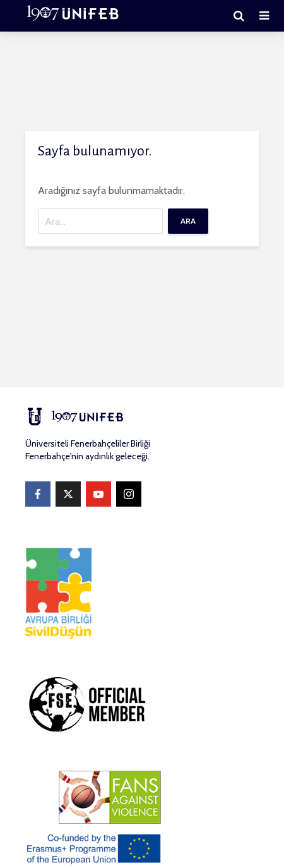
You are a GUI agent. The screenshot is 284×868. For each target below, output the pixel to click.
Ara (188, 221)
